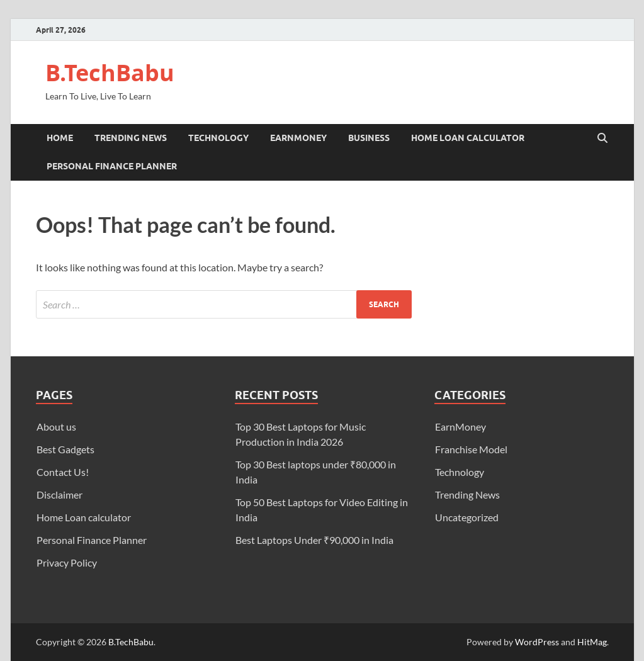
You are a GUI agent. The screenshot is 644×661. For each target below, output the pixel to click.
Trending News (131, 138)
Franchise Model (471, 449)
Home (60, 138)
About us (56, 427)
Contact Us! (63, 472)
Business (369, 138)
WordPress (537, 642)
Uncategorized (467, 517)
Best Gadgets (65, 449)
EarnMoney (298, 138)
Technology (218, 138)
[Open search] (602, 138)
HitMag (592, 642)
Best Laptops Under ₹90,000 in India (314, 540)
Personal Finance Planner (112, 166)
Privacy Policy (67, 562)
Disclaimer (59, 494)
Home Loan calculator (468, 138)
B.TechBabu (110, 73)
